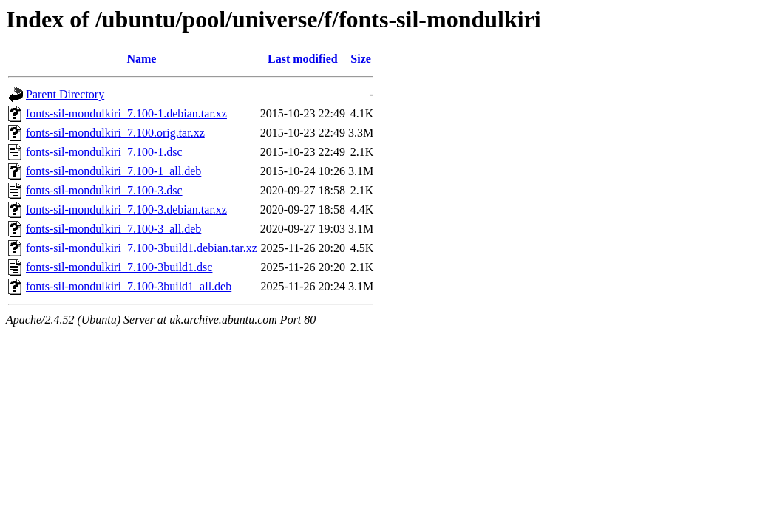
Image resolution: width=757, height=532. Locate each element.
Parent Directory (65, 94)
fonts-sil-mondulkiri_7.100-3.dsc (104, 190)
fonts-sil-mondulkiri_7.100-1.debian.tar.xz (126, 113)
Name (141, 59)
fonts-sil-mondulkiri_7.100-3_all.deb (113, 229)
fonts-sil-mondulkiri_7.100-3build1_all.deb (129, 286)
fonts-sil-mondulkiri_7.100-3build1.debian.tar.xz (142, 248)
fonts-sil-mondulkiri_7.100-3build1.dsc (119, 267)
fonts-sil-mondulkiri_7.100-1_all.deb (113, 171)
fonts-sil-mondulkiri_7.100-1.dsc (104, 152)
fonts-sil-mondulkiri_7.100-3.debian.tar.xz (126, 209)
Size (361, 59)
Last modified (303, 59)
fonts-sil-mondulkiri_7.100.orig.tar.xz (115, 133)
